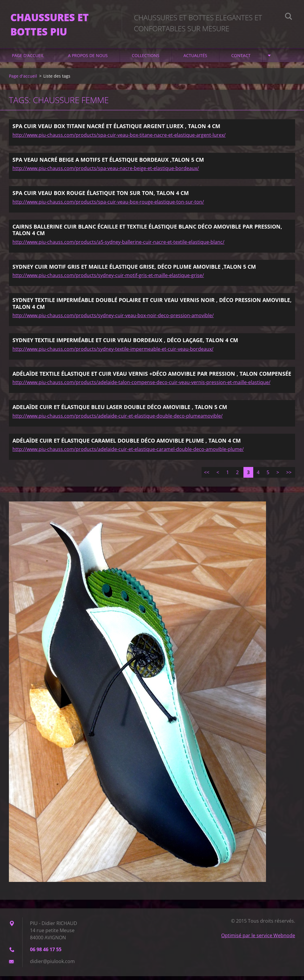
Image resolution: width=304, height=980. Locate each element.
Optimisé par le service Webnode (258, 939)
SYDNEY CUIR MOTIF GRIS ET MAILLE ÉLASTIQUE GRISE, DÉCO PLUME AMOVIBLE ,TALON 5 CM (134, 270)
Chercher (289, 17)
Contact (241, 59)
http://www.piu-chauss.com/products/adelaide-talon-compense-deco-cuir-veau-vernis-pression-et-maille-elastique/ (141, 386)
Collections (146, 59)
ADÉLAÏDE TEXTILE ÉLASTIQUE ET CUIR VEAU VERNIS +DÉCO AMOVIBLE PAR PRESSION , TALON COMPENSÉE (152, 377)
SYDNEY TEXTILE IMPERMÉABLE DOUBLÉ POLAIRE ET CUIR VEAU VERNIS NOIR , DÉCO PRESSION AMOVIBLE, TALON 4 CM (152, 307)
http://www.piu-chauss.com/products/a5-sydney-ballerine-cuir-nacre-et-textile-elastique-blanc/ (118, 246)
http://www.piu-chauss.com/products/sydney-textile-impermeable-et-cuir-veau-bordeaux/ (113, 353)
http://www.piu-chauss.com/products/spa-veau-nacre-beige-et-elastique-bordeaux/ (106, 172)
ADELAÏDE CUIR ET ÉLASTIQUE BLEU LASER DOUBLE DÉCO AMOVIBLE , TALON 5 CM (120, 411)
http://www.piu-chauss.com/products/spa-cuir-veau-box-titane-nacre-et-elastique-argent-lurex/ (119, 139)
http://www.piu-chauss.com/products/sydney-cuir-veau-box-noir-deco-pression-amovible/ (113, 319)
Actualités (195, 59)
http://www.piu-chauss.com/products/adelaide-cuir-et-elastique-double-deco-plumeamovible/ (118, 419)
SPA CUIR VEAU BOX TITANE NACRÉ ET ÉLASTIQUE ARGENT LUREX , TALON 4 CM (116, 130)
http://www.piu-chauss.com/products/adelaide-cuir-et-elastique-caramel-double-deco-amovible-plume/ (128, 453)
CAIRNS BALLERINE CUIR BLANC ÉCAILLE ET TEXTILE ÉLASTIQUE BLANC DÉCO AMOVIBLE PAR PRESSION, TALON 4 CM (147, 233)
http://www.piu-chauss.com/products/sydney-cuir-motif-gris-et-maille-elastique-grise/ (108, 279)
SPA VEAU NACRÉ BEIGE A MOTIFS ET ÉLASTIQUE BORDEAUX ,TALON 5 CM (108, 163)
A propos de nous (88, 59)
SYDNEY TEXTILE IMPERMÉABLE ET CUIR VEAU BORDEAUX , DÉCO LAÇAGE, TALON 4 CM (125, 344)
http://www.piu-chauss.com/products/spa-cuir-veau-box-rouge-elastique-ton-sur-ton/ (108, 205)
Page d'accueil (28, 59)
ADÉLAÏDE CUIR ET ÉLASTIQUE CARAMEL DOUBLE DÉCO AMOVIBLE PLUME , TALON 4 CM (127, 444)
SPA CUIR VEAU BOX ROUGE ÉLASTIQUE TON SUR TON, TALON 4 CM (101, 197)
